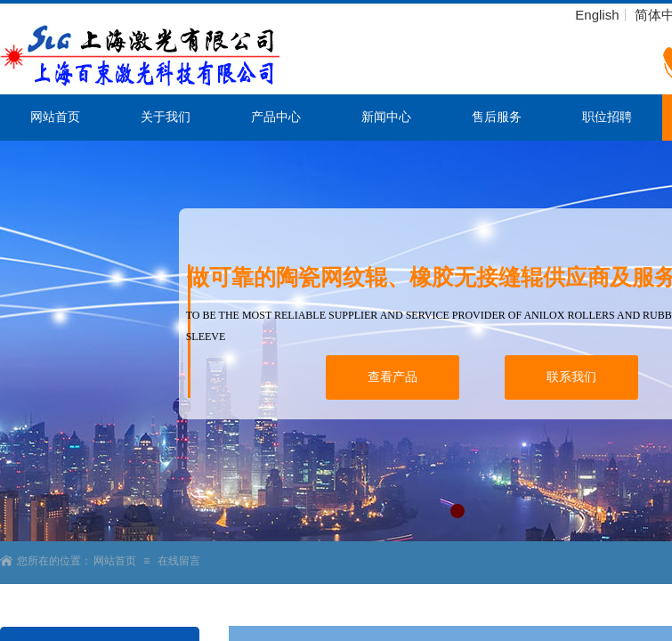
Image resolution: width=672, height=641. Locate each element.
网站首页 (55, 117)
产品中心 (276, 117)
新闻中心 (386, 117)
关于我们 (166, 117)
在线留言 (179, 561)
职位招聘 (607, 117)
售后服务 (497, 117)
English (597, 15)
